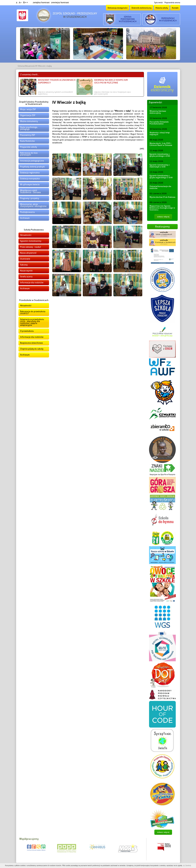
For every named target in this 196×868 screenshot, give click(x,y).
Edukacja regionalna (30, 173)
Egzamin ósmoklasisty (31, 241)
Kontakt (175, 8)
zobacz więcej (163, 217)
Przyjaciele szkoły (29, 147)
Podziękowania (27, 212)
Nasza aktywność (28, 253)
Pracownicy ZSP (27, 135)
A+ (20, 3)
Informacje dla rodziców (32, 283)
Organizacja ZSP (28, 115)
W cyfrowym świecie (30, 184)
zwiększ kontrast (41, 2)
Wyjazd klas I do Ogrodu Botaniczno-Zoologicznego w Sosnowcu (162, 208)
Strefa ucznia (26, 277)
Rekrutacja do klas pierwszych (29, 154)
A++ (26, 3)
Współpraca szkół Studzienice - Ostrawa (30, 191)
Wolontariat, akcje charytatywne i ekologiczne (33, 205)
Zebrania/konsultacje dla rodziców (160, 187)
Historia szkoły (162, 8)
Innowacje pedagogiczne (32, 161)
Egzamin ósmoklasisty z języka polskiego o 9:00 (160, 155)
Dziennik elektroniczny (141, 8)
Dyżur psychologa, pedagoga (29, 128)
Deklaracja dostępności (118, 8)
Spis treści (159, 3)
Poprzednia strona (172, 3)
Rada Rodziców (27, 141)
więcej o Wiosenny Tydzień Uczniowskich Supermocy (55, 93)
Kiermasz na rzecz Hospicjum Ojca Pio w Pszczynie (111, 81)
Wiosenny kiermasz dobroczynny (158, 112)
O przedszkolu (27, 331)
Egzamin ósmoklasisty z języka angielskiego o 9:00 (161, 177)
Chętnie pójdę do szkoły (32, 349)
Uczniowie (25, 259)
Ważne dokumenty (29, 121)
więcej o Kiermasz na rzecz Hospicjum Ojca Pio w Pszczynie (112, 93)
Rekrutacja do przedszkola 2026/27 (33, 312)
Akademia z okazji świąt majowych (160, 134)
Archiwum (25, 218)
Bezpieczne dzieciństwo (32, 343)
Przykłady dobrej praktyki (32, 167)
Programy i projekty (30, 198)
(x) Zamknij (187, 866)
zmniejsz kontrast (60, 2)
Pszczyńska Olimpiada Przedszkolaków (159, 123)
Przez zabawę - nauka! (31, 247)
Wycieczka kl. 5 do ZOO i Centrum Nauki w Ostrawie (161, 144)
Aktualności (30, 66)
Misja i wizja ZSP (28, 109)
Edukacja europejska (30, 179)
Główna (21, 66)
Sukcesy (24, 265)
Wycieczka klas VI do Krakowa (162, 197)
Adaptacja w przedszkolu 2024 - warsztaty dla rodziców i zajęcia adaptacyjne (32, 322)
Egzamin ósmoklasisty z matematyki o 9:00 (160, 166)
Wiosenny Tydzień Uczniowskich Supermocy (57, 81)
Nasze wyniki (26, 271)
